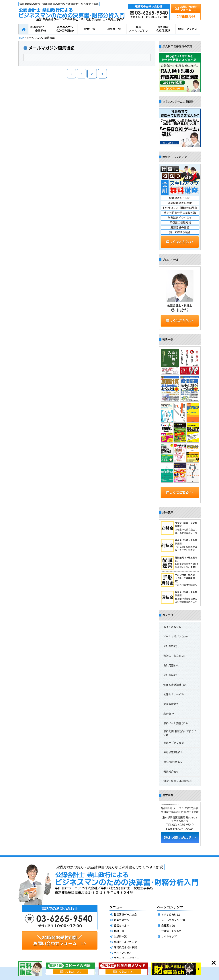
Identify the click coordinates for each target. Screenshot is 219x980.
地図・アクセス (188, 29)
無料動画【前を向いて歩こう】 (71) (181, 733)
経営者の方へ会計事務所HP (65, 29)
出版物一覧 (114, 29)
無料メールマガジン (139, 29)
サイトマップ (169, 936)
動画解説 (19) (171, 704)
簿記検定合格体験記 (163, 29)
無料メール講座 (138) (176, 723)
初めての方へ (122, 920)
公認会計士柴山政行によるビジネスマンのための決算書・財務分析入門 (71, 10)
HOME (23, 29)
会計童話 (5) (170, 675)
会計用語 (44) (171, 665)
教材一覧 (90, 29)
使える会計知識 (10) (175, 685)
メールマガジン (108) (176, 636)
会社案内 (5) (170, 646)
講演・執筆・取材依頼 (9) (178, 781)
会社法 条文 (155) (174, 656)
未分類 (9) (169, 714)
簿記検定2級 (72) (173, 752)
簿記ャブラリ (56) (174, 743)
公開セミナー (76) (174, 694)
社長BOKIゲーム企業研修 (41, 29)
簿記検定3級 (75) (173, 762)
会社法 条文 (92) (171, 931)
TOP (21, 38)
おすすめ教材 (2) (173, 627)
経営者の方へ (122, 925)
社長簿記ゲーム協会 (125, 915)
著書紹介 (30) (171, 772)
